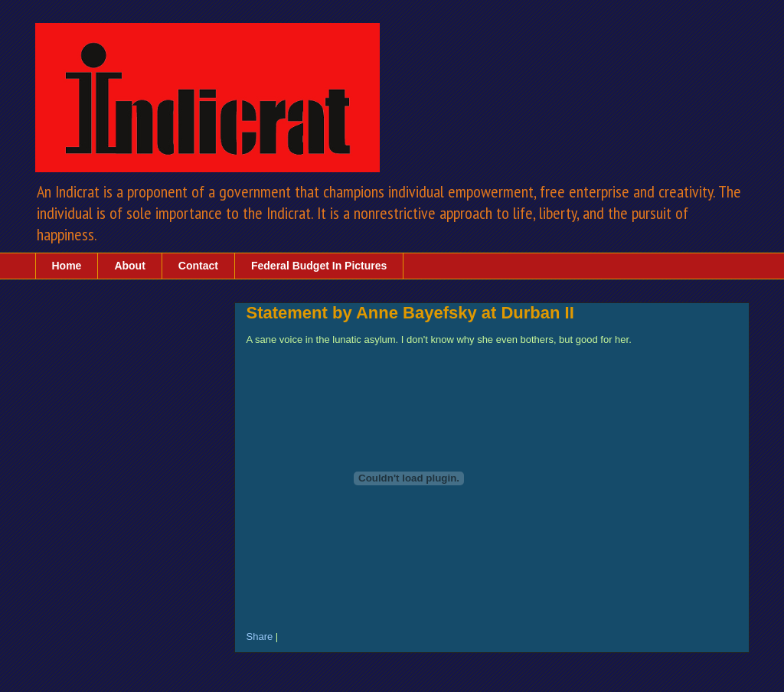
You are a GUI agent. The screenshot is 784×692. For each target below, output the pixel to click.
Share (260, 637)
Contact (198, 266)
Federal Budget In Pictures (319, 266)
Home (67, 266)
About (129, 266)
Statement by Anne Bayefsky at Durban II (410, 313)
